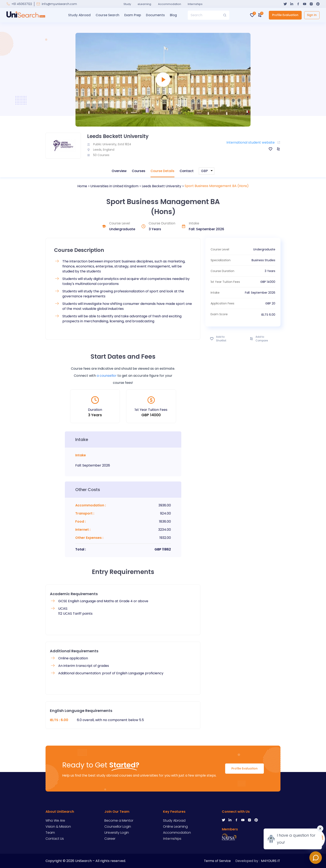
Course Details (163, 171)
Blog (173, 15)
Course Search (107, 15)
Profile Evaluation (284, 15)
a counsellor (107, 376)
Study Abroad (79, 15)
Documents (155, 15)
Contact (188, 171)
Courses (138, 171)
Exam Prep (132, 15)
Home (81, 186)
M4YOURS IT (271, 860)
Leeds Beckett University (162, 186)
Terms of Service (217, 860)
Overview (118, 171)
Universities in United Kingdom (114, 186)
